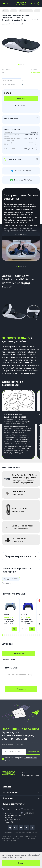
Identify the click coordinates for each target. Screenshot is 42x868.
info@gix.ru (29, 809)
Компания (8, 798)
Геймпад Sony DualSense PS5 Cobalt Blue (27, 621)
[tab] (19, 65)
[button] (17, 266)
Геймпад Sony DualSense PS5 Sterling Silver (9, 621)
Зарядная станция (11, 579)
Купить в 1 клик (21, 106)
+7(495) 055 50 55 (13, 809)
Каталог (7, 787)
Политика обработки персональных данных (21, 832)
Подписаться (33, 752)
